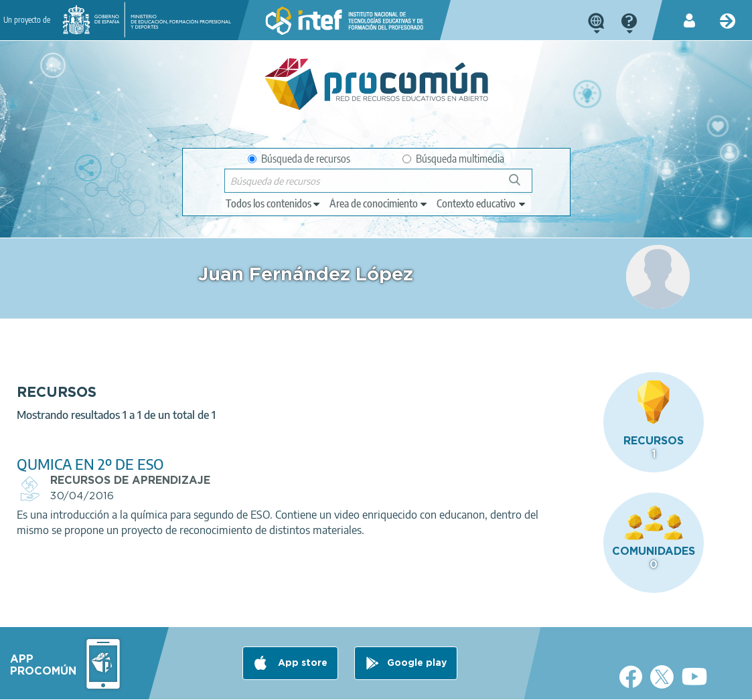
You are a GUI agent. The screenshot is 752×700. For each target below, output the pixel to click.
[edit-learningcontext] (482, 203)
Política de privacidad (198, 684)
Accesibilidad (380, 684)
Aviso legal (114, 684)
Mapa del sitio (454, 684)
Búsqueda (522, 185)
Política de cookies (297, 684)
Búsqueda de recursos (299, 159)
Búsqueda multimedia (453, 159)
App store (301, 631)
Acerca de (53, 684)
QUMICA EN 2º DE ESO (279, 431)
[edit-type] (274, 203)
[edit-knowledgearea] (379, 203)
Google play (417, 631)
